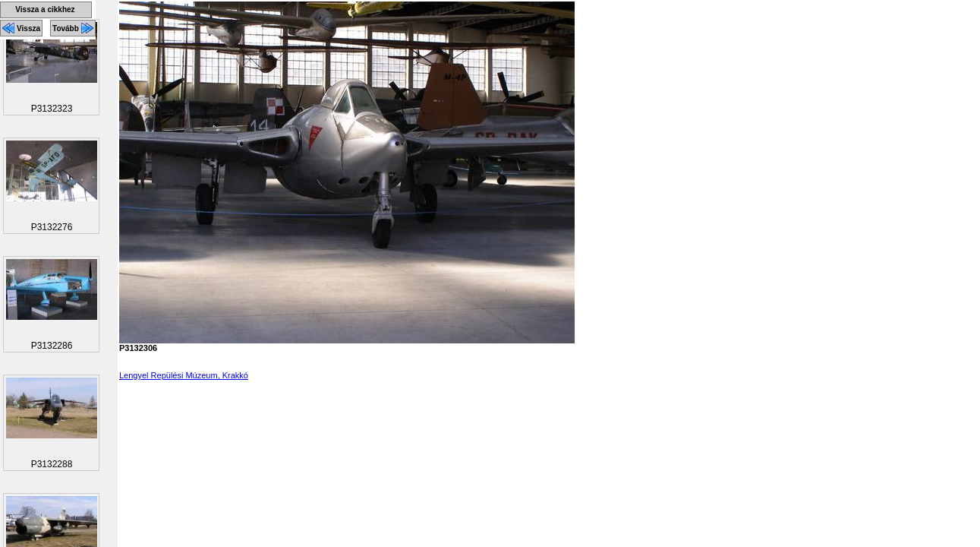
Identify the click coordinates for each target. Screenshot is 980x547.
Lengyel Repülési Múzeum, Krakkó (184, 375)
